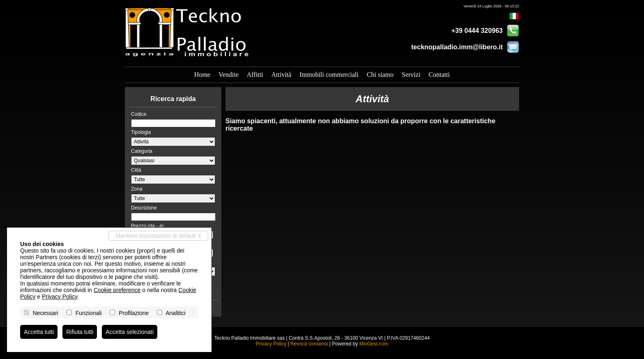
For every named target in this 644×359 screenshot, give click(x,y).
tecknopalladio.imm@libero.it (457, 47)
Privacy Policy (271, 344)
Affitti (255, 75)
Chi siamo (380, 75)
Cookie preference (117, 290)
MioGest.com (374, 344)
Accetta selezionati (130, 332)
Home (202, 75)
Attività (282, 75)
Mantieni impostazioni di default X (158, 236)
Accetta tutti (39, 332)
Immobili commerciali (329, 75)
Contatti (439, 75)
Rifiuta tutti (80, 332)
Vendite (229, 75)
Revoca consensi (309, 344)
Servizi (411, 75)
